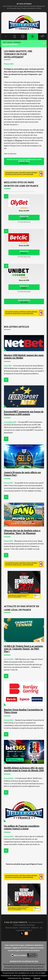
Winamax (19, 140)
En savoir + (27, 978)
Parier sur (24, 217)
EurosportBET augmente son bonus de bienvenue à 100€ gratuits (24, 413)
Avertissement (25, 928)
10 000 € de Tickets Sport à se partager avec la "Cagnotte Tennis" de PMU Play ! (24, 649)
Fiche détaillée (24, 222)
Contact (29, 930)
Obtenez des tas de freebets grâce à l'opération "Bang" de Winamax (22, 532)
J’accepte (37, 978)
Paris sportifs (24, 301)
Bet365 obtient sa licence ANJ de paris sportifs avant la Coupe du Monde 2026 (24, 769)
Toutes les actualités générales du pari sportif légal (24, 161)
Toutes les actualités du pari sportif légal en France (24, 864)
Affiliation (35, 928)
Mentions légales (12, 928)
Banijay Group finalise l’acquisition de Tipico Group (23, 711)
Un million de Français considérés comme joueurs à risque (22, 827)
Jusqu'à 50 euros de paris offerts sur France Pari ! (22, 474)
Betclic (10, 140)
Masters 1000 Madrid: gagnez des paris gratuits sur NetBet (24, 356)
